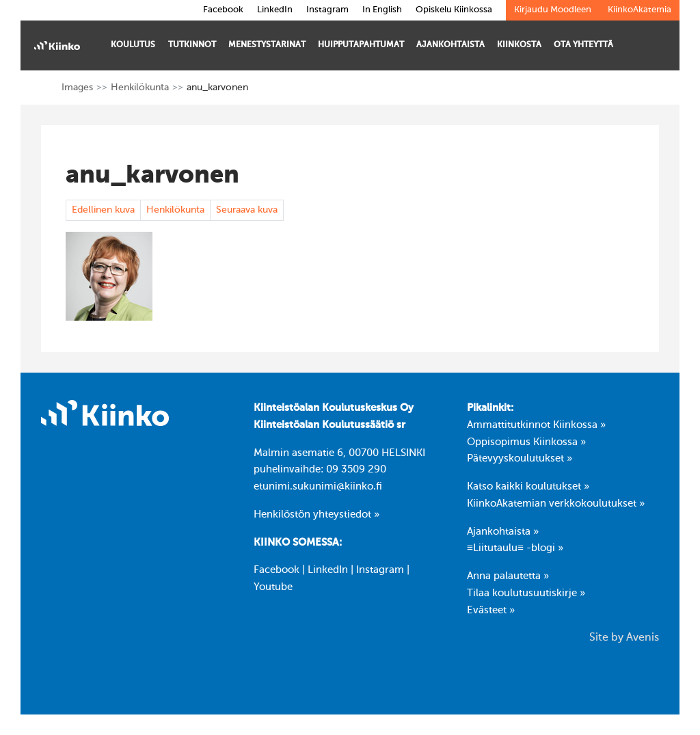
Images (77, 88)
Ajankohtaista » (503, 532)
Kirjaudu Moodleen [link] (553, 10)
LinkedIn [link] (275, 10)
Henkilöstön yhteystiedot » (317, 515)
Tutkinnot (192, 50)
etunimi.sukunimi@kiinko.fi (318, 487)
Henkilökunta (140, 88)
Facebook (277, 570)
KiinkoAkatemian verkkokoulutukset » (556, 504)
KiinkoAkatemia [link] (640, 10)
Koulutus (133, 50)
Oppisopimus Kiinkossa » (526, 442)
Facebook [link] (223, 10)
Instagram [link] (327, 10)
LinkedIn (328, 570)
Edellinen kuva (103, 210)
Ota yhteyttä (583, 50)
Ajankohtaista (450, 50)
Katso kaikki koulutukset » (528, 487)
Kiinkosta (519, 50)
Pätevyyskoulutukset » (520, 459)
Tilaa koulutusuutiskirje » (526, 593)
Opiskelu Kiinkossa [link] (454, 10)
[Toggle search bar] (657, 47)
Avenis (643, 638)
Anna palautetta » (508, 576)
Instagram (380, 570)
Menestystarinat (267, 50)
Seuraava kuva (247, 210)
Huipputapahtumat (361, 50)
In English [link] (382, 10)
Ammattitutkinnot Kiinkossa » (536, 425)
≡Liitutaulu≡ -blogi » (515, 548)
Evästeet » (491, 611)
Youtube (273, 587)
